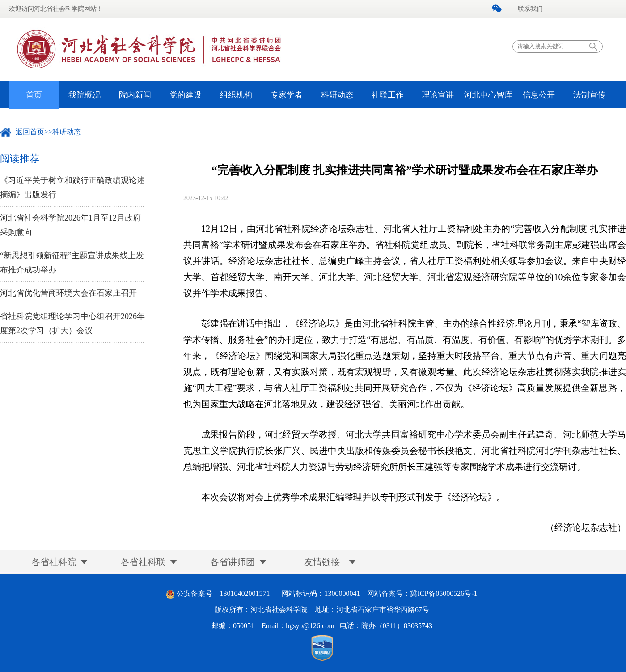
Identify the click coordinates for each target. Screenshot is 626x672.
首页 (34, 95)
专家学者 (287, 95)
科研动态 (337, 95)
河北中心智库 (488, 95)
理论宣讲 (438, 95)
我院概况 (85, 95)
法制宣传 (589, 95)
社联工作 (388, 95)
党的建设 (186, 95)
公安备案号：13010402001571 (223, 593)
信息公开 (539, 95)
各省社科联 (143, 562)
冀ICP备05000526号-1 (444, 593)
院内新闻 (135, 95)
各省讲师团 (233, 562)
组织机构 (236, 95)
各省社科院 (54, 562)
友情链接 (322, 562)
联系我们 (530, 9)
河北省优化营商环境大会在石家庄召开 (68, 293)
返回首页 (30, 132)
